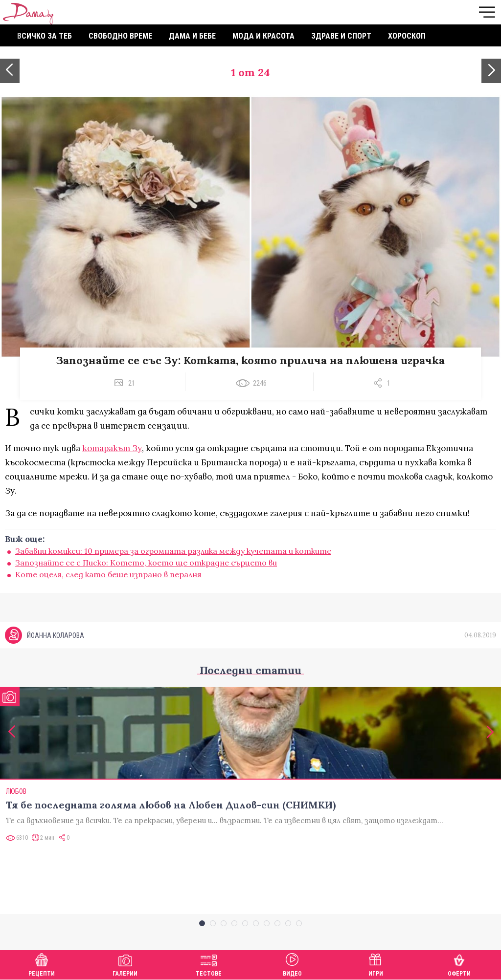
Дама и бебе (192, 36)
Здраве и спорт (341, 36)
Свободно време (120, 36)
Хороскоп (407, 36)
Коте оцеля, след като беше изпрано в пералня (108, 574)
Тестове (209, 964)
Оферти (459, 964)
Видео (292, 964)
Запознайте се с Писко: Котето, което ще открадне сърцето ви (146, 563)
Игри (376, 964)
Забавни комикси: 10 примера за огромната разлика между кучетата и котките (173, 551)
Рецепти (42, 964)
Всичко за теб (45, 36)
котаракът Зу (112, 448)
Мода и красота (263, 36)
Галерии (125, 964)
